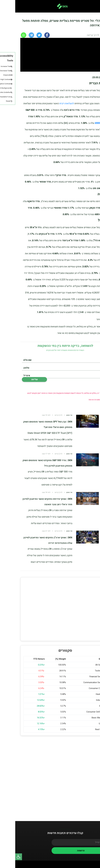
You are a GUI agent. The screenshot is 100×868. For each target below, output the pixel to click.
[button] (3, 857)
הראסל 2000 (86, 123)
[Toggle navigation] (94, 6)
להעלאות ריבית (51, 104)
